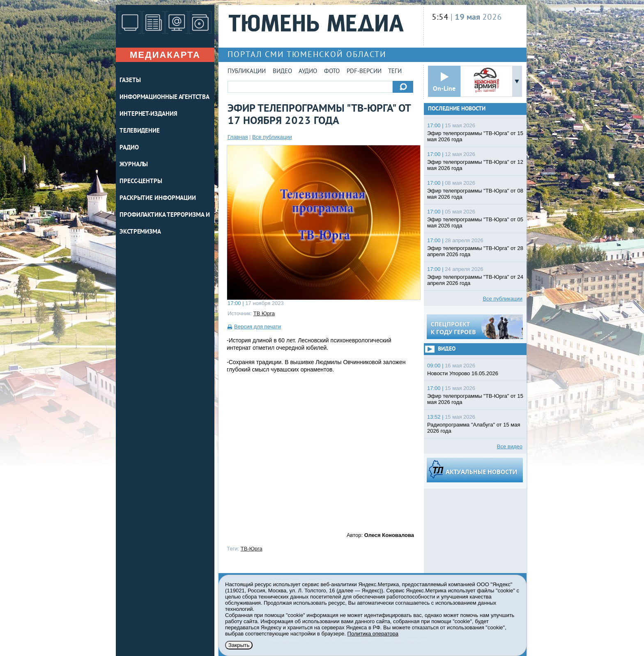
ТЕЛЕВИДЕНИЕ (140, 131)
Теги (395, 72)
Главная (238, 137)
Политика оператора (373, 634)
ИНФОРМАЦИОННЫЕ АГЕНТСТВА (164, 97)
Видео (282, 72)
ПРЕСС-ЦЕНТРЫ (141, 182)
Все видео (510, 446)
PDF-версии (364, 72)
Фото (332, 72)
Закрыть (239, 645)
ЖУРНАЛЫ (134, 165)
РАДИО (129, 148)
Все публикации (272, 137)
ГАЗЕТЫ (130, 81)
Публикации (247, 72)
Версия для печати (258, 327)
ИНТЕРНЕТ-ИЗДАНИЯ (148, 114)
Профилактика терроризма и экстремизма (165, 224)
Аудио (308, 72)
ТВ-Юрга (252, 549)
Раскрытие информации (158, 198)
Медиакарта (165, 55)
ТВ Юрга (264, 313)
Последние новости (457, 109)
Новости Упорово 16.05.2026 (463, 373)
